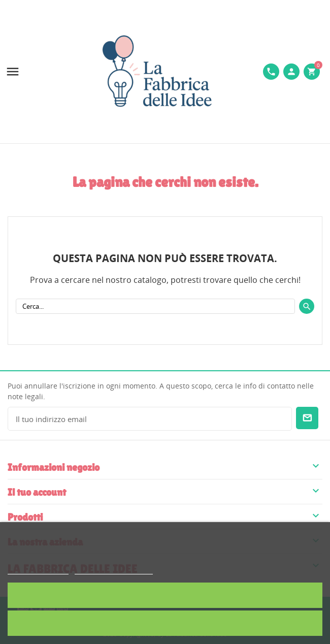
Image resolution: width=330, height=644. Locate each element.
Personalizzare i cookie (114, 570)
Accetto (165, 595)
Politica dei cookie (38, 570)
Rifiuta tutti (165, 623)
